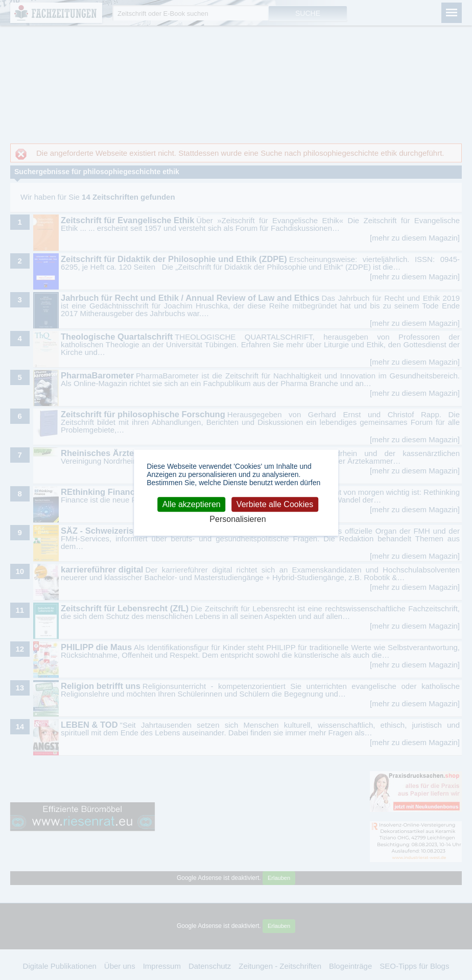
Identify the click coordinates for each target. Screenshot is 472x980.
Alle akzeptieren (192, 504)
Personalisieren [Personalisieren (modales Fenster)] (238, 519)
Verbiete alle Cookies (275, 504)
